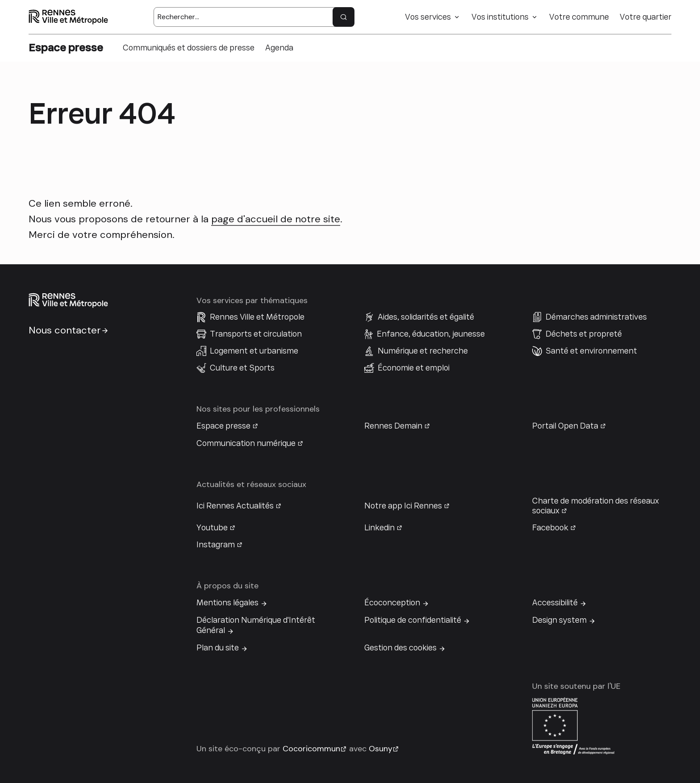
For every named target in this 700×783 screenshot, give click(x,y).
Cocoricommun (311, 749)
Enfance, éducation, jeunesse (431, 334)
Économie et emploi (414, 368)
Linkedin (379, 528)
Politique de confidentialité (413, 620)
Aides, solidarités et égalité (426, 317)
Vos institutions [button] (500, 17)
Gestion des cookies (400, 648)
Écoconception (392, 603)
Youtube (212, 528)
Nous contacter (65, 330)
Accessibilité (555, 603)
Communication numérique (246, 443)
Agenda (279, 48)
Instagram (216, 545)
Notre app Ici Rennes (403, 506)
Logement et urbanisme (254, 351)
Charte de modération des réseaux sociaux (596, 506)
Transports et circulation (256, 334)
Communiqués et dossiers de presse (189, 48)
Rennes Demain (393, 426)
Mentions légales (227, 603)
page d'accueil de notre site (276, 219)
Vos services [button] (428, 17)
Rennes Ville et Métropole (257, 317)
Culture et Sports (242, 368)
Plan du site (218, 648)
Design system (559, 620)
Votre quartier (646, 17)
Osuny (381, 749)
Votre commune (579, 17)
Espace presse (223, 426)
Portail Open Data (565, 426)
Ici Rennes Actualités (235, 506)
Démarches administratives (596, 317)
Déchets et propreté (584, 334)
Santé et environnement (591, 351)
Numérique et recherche (423, 351)
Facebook (550, 528)
